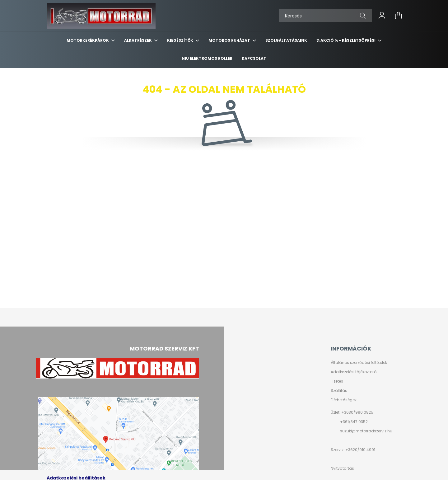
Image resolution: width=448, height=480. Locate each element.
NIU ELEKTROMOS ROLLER (207, 58)
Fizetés (337, 381)
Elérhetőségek (344, 400)
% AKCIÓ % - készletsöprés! (346, 40)
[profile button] (382, 16)
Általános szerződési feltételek (359, 363)
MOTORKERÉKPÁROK (88, 40)
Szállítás (339, 391)
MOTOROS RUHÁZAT (230, 40)
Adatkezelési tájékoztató (354, 372)
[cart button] (398, 16)
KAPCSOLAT (254, 58)
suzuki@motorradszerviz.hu (366, 431)
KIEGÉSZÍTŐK (181, 40)
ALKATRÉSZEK (138, 40)
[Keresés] (325, 16)
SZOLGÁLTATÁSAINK (286, 40)
